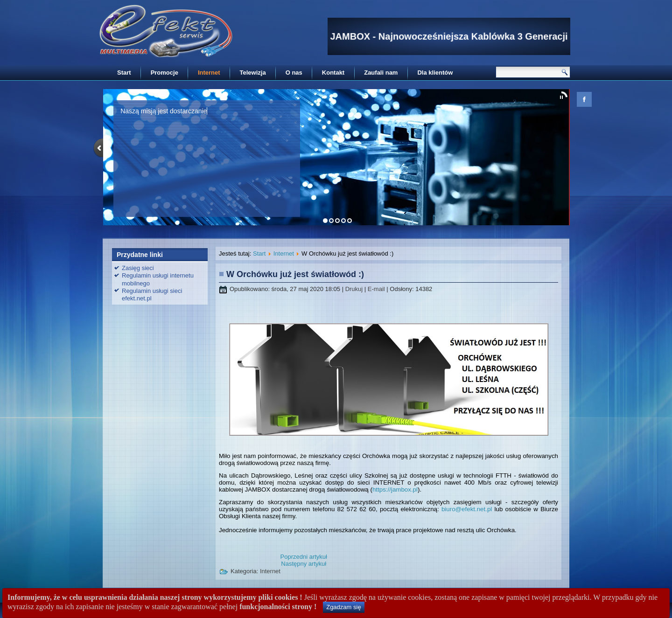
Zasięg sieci (138, 268)
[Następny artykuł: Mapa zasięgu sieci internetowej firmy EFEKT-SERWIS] (304, 564)
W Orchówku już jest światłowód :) (295, 274)
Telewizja (253, 73)
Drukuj (355, 289)
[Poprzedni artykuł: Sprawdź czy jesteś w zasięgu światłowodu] (304, 557)
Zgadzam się (343, 607)
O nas (294, 73)
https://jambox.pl (395, 490)
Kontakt (333, 73)
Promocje (164, 73)
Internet (209, 73)
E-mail (377, 289)
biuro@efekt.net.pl (467, 509)
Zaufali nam (381, 73)
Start (124, 73)
